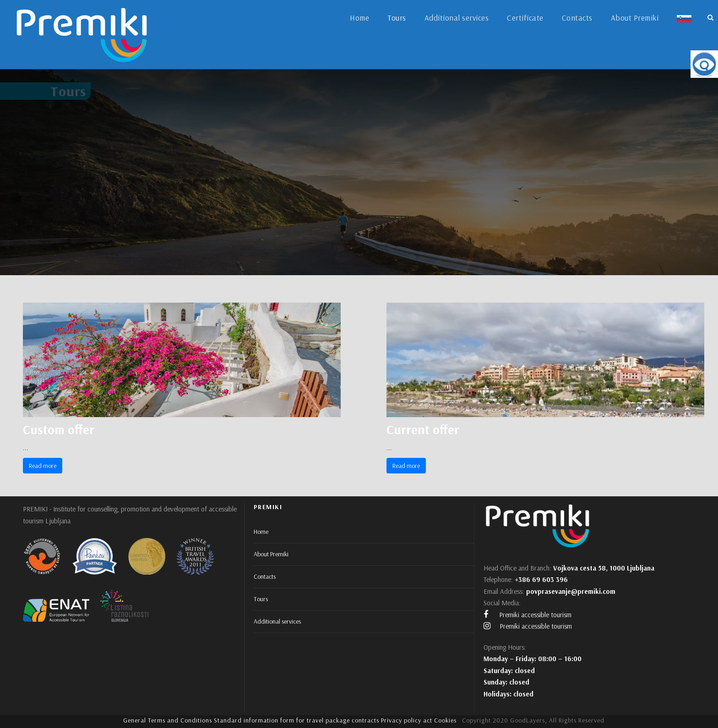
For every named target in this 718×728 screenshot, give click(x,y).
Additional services (457, 18)
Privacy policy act (407, 720)
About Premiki (635, 18)
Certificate (525, 18)
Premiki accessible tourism (528, 615)
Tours (397, 18)
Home (359, 18)
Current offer (423, 429)
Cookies (445, 720)
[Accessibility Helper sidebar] (704, 64)
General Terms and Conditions (168, 720)
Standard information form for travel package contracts (296, 720)
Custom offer (59, 429)
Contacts (577, 18)
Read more (43, 466)
